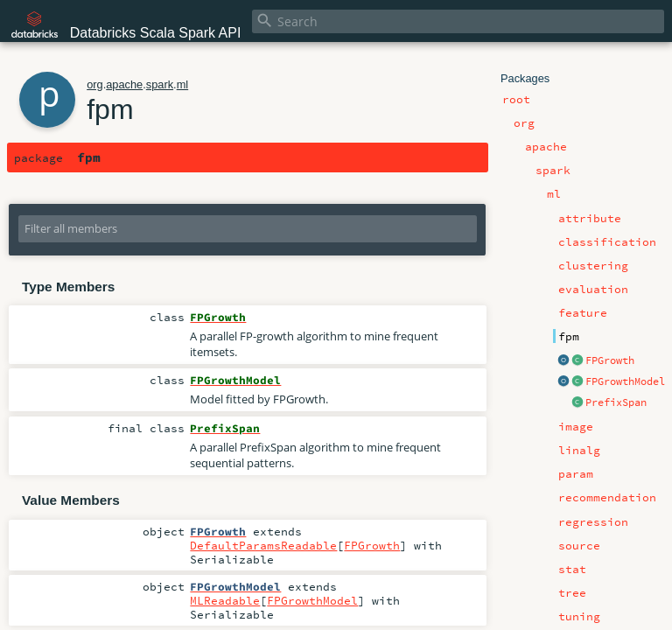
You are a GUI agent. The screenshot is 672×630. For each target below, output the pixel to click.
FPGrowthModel (625, 381)
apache (124, 84)
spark (160, 84)
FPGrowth (610, 360)
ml (183, 84)
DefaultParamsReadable (263, 545)
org (95, 84)
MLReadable (225, 600)
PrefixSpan (616, 402)
